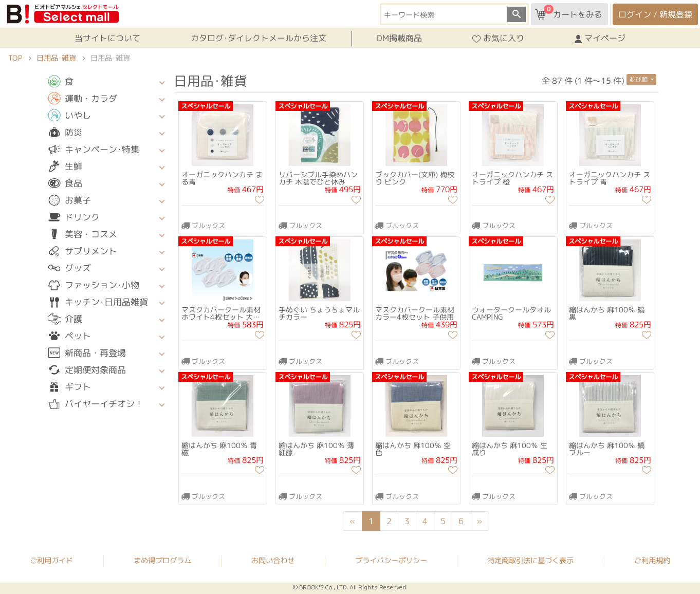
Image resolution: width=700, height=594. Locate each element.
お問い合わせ (273, 561)
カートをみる (569, 12)
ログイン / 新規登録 (655, 14)
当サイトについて (107, 38)
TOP (15, 58)
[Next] (480, 521)
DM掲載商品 (399, 38)
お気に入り (498, 39)
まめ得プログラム (162, 560)
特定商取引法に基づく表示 (530, 561)
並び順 (639, 79)
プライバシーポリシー (391, 561)
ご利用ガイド (51, 560)
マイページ (600, 39)
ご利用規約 (652, 561)
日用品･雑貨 (56, 58)
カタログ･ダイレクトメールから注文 (259, 38)
